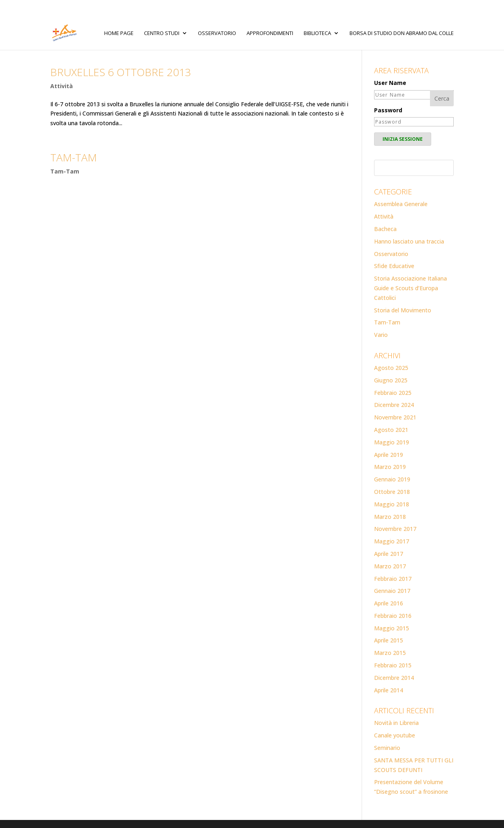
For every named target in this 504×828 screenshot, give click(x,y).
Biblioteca (317, 33)
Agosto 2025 (391, 368)
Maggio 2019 (392, 442)
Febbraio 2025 (393, 393)
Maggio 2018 (392, 504)
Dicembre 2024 (394, 405)
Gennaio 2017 (392, 591)
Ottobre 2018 (392, 492)
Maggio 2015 (392, 628)
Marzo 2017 (390, 566)
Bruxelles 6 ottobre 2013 (121, 72)
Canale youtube (395, 735)
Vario (381, 335)
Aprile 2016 (389, 603)
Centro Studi (162, 33)
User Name (390, 83)
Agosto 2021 (391, 430)
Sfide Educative (394, 266)
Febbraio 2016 (393, 616)
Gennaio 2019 (392, 479)
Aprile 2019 (389, 455)
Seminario (387, 748)
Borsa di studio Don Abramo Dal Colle (402, 33)
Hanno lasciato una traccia (409, 241)
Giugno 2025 (391, 380)
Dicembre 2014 (394, 678)
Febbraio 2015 (393, 665)
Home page (119, 33)
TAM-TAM (74, 157)
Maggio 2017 (392, 541)
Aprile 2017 (389, 554)
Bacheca (385, 229)
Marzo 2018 (390, 517)
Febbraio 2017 (393, 579)
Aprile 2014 (389, 690)
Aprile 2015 (389, 640)
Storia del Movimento (403, 310)
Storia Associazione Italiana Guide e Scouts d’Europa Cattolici (410, 288)
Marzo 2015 (390, 653)
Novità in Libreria (396, 723)
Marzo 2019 (390, 467)
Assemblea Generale (401, 204)
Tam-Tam (65, 171)
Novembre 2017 (395, 529)
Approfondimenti (270, 33)
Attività (62, 86)
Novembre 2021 (395, 417)
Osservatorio (217, 33)
